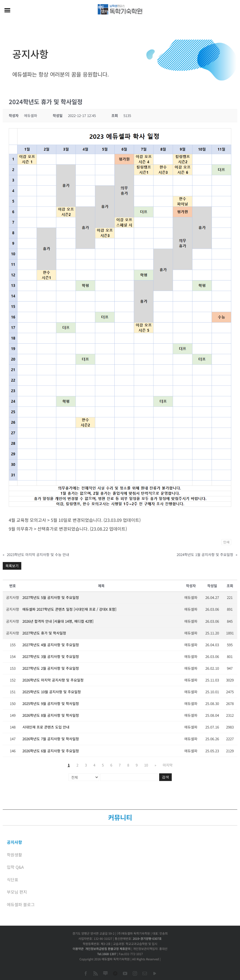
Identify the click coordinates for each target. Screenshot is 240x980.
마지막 (168, 765)
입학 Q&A (15, 867)
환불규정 (113, 949)
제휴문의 (125, 949)
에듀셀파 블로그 (21, 904)
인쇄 (226, 542)
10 (146, 765)
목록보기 (12, 566)
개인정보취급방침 (96, 949)
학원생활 (14, 855)
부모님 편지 (17, 892)
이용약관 (78, 949)
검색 (165, 777)
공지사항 (14, 842)
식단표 (13, 880)
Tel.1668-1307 (107, 954)
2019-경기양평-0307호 (147, 938)
